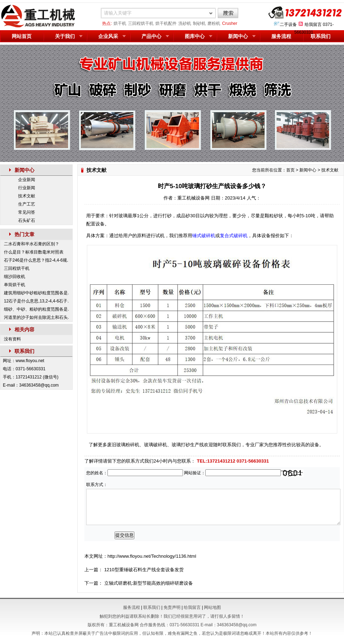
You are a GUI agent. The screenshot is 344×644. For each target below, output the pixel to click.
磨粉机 (214, 23)
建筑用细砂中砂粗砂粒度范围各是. (36, 293)
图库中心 (195, 36)
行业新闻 (27, 188)
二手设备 (288, 24)
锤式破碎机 (204, 236)
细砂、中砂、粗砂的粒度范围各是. (36, 309)
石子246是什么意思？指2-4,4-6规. (36, 260)
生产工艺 (27, 204)
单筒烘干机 (15, 285)
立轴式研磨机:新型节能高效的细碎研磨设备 (149, 583)
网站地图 (212, 607)
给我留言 (313, 24)
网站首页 (22, 36)
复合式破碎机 (234, 236)
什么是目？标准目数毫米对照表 (34, 252)
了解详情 (94, 461)
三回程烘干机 (141, 23)
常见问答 (27, 212)
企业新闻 (27, 180)
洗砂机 (185, 23)
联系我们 (321, 36)
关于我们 (65, 36)
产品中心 (151, 36)
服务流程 (281, 36)
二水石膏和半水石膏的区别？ (32, 244)
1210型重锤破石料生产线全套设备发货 (144, 570)
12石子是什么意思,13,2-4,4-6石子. (36, 301)
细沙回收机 (15, 277)
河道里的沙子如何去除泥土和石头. (36, 317)
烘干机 (120, 23)
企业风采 (108, 36)
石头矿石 (27, 220)
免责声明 (172, 607)
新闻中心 (238, 36)
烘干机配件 (166, 23)
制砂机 (199, 23)
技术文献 (27, 196)
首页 (290, 170)
